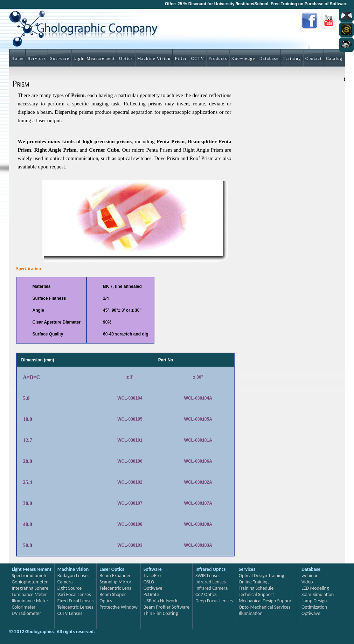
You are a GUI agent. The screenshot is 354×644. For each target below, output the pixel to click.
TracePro (152, 576)
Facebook (310, 21)
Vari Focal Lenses (74, 594)
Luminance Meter (29, 594)
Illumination (251, 613)
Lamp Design (314, 601)
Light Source (70, 588)
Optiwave (153, 588)
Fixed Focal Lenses (75, 601)
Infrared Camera (211, 588)
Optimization (314, 607)
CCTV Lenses (70, 613)
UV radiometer (27, 613)
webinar (310, 576)
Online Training (254, 582)
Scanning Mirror (115, 582)
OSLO (149, 582)
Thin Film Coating (161, 613)
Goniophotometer (30, 582)
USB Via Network (160, 601)
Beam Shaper (113, 594)
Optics (106, 601)
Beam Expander (115, 576)
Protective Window (119, 607)
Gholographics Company (88, 30)
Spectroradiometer (31, 576)
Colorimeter (24, 607)
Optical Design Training (262, 576)
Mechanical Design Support (266, 601)
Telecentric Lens (115, 588)
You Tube (329, 21)
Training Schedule (256, 588)
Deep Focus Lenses (214, 601)
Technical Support (256, 594)
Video (307, 582)
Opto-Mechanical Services (265, 607)
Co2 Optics (206, 594)
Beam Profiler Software (166, 607)
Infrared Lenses (211, 582)
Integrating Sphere (30, 588)
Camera (65, 582)
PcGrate (151, 594)
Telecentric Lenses (75, 607)
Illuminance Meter (30, 601)
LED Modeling (315, 588)
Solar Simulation (318, 594)
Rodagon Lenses (73, 576)
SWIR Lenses (208, 576)
